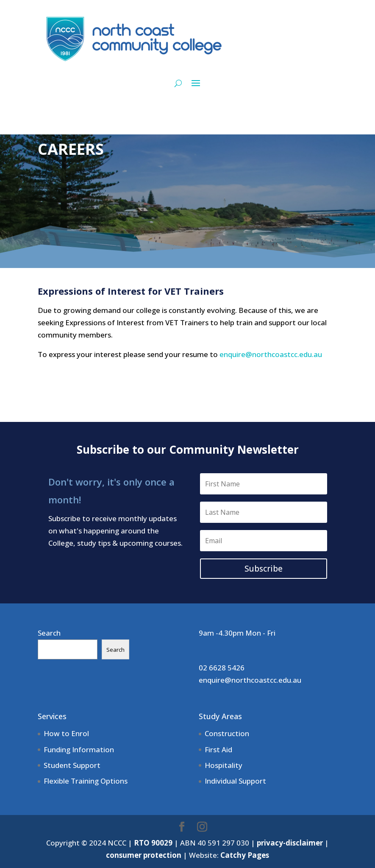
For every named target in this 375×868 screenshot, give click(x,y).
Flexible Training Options (86, 781)
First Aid (218, 749)
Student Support (72, 765)
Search (49, 633)
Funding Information (79, 749)
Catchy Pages (245, 855)
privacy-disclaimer (290, 843)
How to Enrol (66, 733)
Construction (227, 733)
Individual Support (235, 781)
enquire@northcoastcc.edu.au (271, 354)
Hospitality (224, 765)
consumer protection (144, 855)
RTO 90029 (153, 843)
